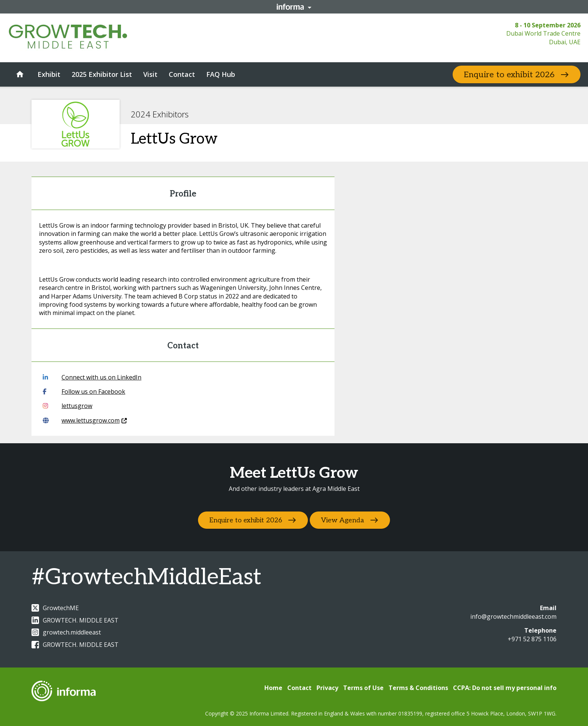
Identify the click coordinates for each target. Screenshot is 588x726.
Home (273, 688)
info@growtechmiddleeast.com (513, 616)
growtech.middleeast (66, 632)
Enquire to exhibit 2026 (509, 75)
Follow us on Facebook (84, 391)
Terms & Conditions (418, 688)
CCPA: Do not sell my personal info (505, 688)
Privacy (327, 688)
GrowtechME (55, 608)
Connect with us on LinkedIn (92, 377)
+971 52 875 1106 (532, 639)
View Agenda (344, 520)
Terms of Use (363, 688)
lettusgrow (67, 406)
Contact (299, 688)
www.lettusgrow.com (85, 420)
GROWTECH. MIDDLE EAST (75, 620)
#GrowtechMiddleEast (146, 577)
